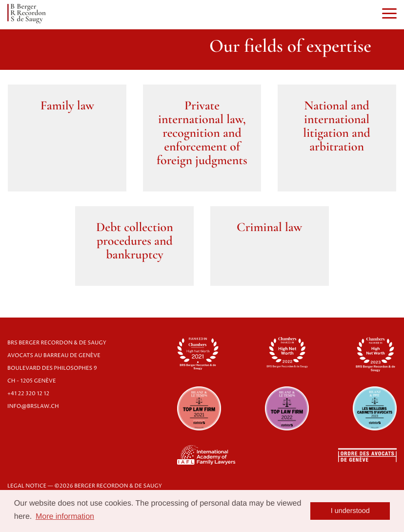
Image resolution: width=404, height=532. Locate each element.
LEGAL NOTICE (27, 486)
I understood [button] (350, 511)
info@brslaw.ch (33, 407)
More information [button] (65, 517)
